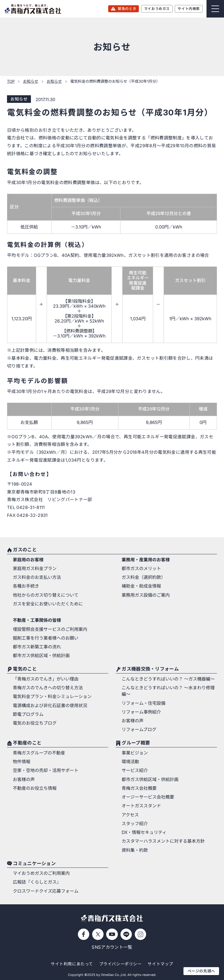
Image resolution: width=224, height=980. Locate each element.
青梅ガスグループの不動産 (39, 753)
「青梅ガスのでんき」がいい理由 (46, 679)
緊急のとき (127, 9)
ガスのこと (25, 550)
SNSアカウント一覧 (112, 947)
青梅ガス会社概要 (139, 788)
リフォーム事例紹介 (141, 712)
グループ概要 (136, 743)
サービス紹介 (135, 771)
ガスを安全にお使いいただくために (48, 604)
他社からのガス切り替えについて (46, 595)
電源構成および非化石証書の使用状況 (50, 706)
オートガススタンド (141, 806)
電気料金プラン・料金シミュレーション (52, 697)
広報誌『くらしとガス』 (37, 882)
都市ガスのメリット (141, 569)
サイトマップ (160, 964)
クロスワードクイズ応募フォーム (46, 891)
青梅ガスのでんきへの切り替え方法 (48, 688)
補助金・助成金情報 (141, 586)
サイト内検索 (189, 9)
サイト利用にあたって (72, 964)
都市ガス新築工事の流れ (37, 647)
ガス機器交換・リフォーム (150, 669)
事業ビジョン (135, 753)
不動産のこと (27, 743)
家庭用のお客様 (28, 560)
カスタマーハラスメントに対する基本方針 (163, 841)
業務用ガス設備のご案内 (146, 595)
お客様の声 (133, 721)
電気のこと (25, 669)
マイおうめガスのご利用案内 (41, 873)
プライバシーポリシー (120, 964)
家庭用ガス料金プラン (35, 569)
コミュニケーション (34, 864)
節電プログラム (28, 714)
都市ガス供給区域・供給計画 (41, 656)
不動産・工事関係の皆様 (37, 620)
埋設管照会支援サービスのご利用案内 (50, 629)
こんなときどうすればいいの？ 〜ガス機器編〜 (168, 679)
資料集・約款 (135, 850)
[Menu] (215, 9)
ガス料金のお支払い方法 (37, 577)
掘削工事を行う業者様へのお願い (46, 638)
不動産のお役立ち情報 (35, 788)
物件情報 (22, 762)
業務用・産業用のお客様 (146, 560)
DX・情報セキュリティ (144, 832)
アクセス (130, 815)
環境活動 (130, 762)
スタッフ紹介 (135, 824)
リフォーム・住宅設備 (143, 703)
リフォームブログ (139, 730)
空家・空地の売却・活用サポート (46, 771)
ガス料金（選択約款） (143, 577)
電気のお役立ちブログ (35, 723)
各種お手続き (26, 586)
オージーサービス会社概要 (148, 797)
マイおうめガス (157, 9)
